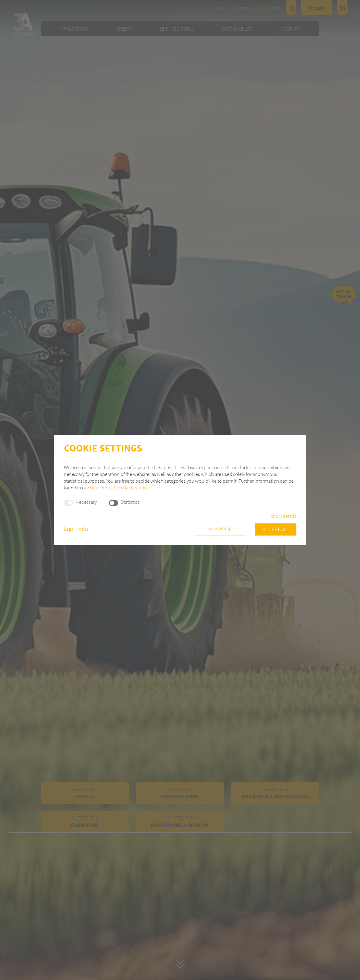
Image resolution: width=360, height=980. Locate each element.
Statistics (130, 502)
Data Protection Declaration (118, 488)
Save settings (220, 529)
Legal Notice (76, 529)
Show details (283, 516)
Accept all (276, 530)
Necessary (86, 502)
